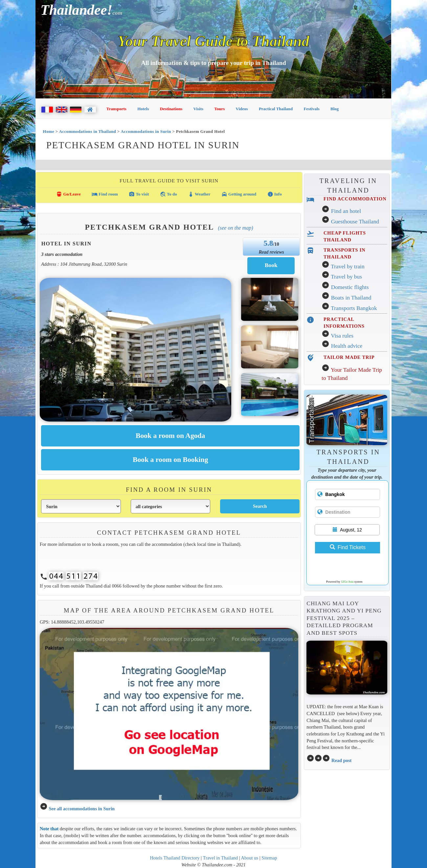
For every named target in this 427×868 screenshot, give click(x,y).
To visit (139, 194)
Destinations (171, 109)
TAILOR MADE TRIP (349, 357)
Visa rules (342, 336)
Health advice (347, 346)
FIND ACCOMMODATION (355, 199)
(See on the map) (235, 228)
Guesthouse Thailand (355, 222)
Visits (199, 109)
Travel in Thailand (221, 858)
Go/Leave (68, 194)
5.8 (268, 243)
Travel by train (348, 267)
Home (48, 131)
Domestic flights (350, 287)
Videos (242, 109)
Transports (116, 109)
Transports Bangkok (354, 308)
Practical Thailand (276, 109)
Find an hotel (346, 211)
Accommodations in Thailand (88, 131)
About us (250, 858)
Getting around (239, 194)
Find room (105, 194)
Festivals (311, 109)
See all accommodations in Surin (82, 809)
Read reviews (271, 252)
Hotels (143, 109)
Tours (219, 109)
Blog (335, 109)
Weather (199, 194)
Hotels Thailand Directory (175, 858)
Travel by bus (346, 277)
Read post (341, 760)
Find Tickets (348, 547)
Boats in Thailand (351, 298)
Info (275, 194)
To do (169, 194)
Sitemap (269, 858)
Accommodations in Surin (146, 131)
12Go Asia (347, 582)
